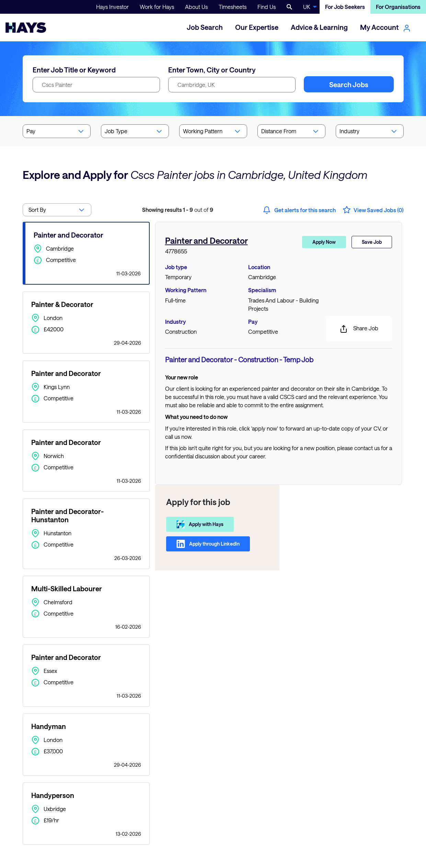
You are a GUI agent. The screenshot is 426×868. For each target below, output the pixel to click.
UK (307, 7)
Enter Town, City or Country (212, 70)
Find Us (267, 7)
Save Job (372, 242)
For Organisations (398, 7)
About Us (196, 7)
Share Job (359, 329)
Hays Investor (112, 7)
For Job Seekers (345, 7)
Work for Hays (157, 7)
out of (178, 210)
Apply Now (324, 242)
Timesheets (233, 7)
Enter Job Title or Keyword (74, 70)
